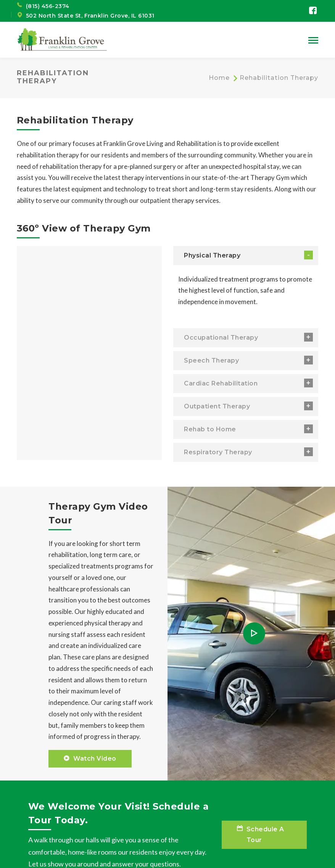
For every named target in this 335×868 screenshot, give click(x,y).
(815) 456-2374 (48, 6)
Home (219, 78)
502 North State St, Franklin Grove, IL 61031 (90, 16)
